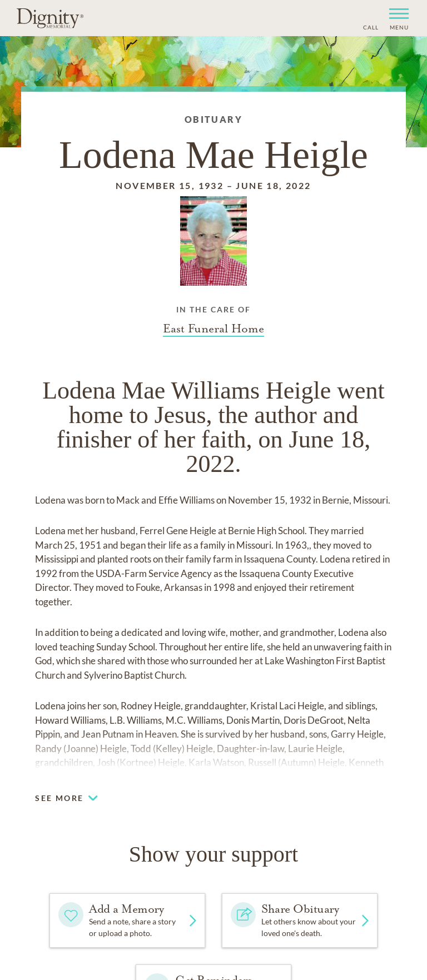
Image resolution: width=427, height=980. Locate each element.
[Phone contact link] (370, 26)
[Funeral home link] (213, 329)
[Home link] (50, 18)
